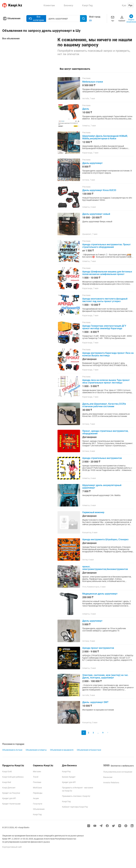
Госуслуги (38, 804)
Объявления (11, 19)
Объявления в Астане (12, 750)
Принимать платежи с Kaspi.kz (76, 796)
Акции (36, 798)
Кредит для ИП (9, 798)
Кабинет (122, 18)
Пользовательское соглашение (118, 772)
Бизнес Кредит (69, 777)
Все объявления (11, 38)
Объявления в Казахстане (89, 750)
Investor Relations (111, 783)
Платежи (37, 782)
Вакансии (108, 777)
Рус (131, 5)
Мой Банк (37, 788)
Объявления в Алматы (36, 750)
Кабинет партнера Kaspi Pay (75, 807)
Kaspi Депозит (9, 788)
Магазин (37, 772)
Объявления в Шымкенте (62, 750)
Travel (36, 777)
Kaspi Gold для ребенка (13, 777)
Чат (113, 18)
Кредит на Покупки (11, 793)
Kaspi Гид (37, 814)
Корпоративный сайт (12, 847)
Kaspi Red (7, 782)
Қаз (124, 5)
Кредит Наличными (11, 804)
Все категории (36, 18)
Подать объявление (131, 18)
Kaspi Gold (7, 772)
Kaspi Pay (66, 772)
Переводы (38, 793)
